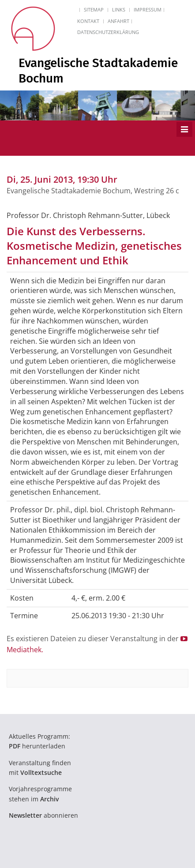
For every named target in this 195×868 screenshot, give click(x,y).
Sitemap (94, 9)
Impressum (148, 9)
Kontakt (88, 21)
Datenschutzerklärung (108, 32)
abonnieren (43, 815)
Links (119, 9)
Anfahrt (118, 21)
